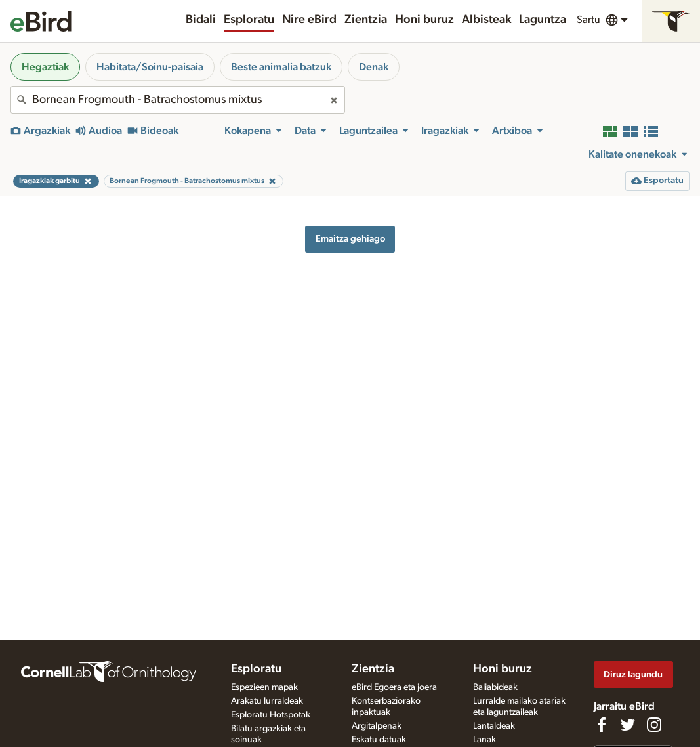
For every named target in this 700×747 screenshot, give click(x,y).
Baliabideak (495, 687)
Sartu (588, 20)
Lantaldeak (494, 726)
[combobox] (178, 100)
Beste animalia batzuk (281, 67)
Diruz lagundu (633, 674)
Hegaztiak (45, 67)
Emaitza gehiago (350, 239)
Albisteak (486, 20)
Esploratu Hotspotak (271, 715)
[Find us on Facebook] (602, 725)
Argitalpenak (377, 726)
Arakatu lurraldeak (267, 701)
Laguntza (543, 20)
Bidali (201, 20)
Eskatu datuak (379, 740)
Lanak (484, 740)
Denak (374, 67)
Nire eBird (309, 20)
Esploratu (249, 20)
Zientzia (366, 20)
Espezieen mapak (264, 687)
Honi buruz (424, 20)
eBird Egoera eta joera (394, 687)
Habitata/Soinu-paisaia (150, 67)
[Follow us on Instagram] (654, 725)
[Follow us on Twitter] (628, 725)
